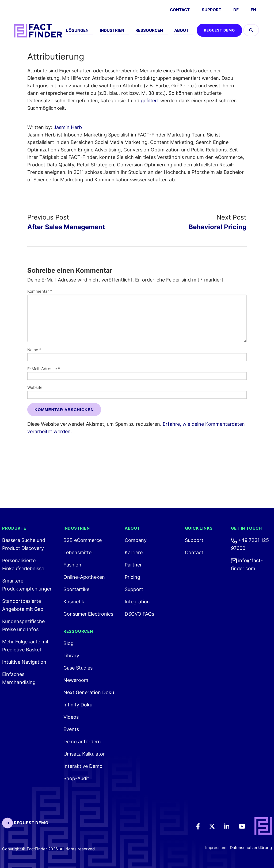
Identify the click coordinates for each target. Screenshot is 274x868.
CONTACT (180, 10)
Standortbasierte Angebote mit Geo (23, 605)
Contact (194, 552)
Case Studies (78, 668)
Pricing (132, 577)
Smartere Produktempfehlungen (27, 585)
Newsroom (76, 680)
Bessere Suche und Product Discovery (24, 544)
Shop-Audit (76, 778)
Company (136, 540)
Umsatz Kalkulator (84, 754)
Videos (71, 717)
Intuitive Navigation (24, 662)
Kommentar (40, 291)
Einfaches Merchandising (19, 678)
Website (35, 387)
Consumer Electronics (88, 614)
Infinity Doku (78, 705)
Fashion (72, 565)
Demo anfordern (82, 742)
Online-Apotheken (84, 577)
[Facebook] (202, 826)
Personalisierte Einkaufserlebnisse (23, 564)
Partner (133, 565)
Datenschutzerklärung (251, 848)
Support (212, 10)
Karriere (134, 552)
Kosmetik (74, 602)
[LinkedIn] (231, 826)
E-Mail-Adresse (44, 369)
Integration (137, 602)
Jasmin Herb (68, 127)
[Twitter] (216, 826)
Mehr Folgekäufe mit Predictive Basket (25, 646)
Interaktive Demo (83, 766)
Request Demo (219, 30)
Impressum (216, 848)
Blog (68, 643)
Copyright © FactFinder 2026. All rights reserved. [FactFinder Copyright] (49, 849)
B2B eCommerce (83, 540)
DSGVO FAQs (139, 614)
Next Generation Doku (89, 692)
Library (71, 656)
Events (71, 729)
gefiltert (150, 101)
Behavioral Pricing (218, 227)
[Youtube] (246, 826)
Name (34, 350)
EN (253, 10)
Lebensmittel (78, 552)
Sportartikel (77, 589)
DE (236, 10)
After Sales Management (66, 227)
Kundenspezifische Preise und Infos (23, 625)
